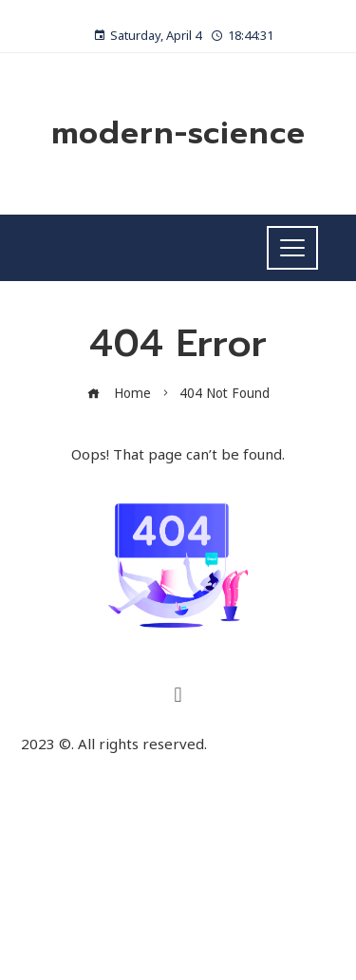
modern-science (178, 133)
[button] (178, 694)
